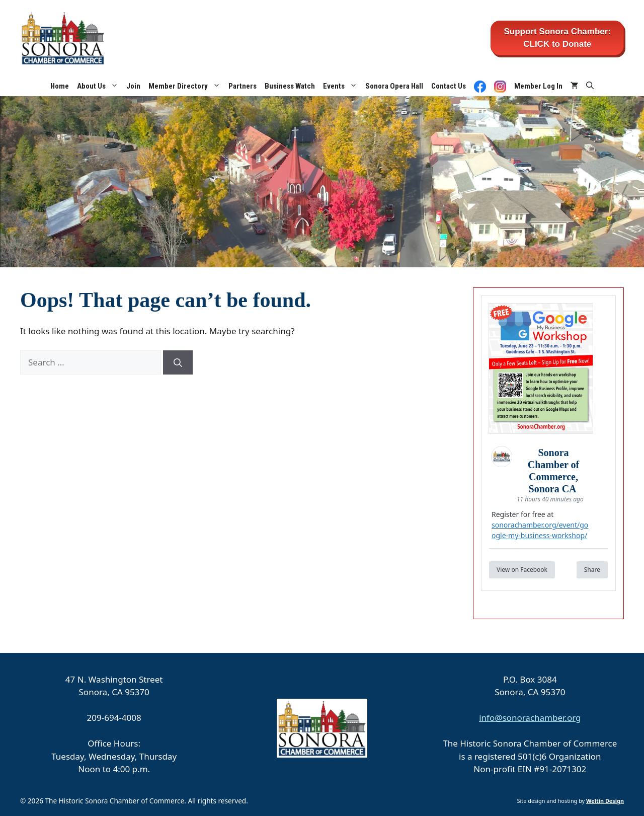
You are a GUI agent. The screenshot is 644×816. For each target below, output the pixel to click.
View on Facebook (522, 570)
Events (342, 86)
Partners (243, 86)
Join (133, 86)
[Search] (178, 362)
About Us (100, 86)
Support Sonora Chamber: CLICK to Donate (557, 38)
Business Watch (290, 86)
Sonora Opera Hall (394, 86)
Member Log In (538, 86)
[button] (590, 86)
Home (60, 86)
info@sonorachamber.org (530, 718)
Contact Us (449, 86)
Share (592, 570)
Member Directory (186, 86)
